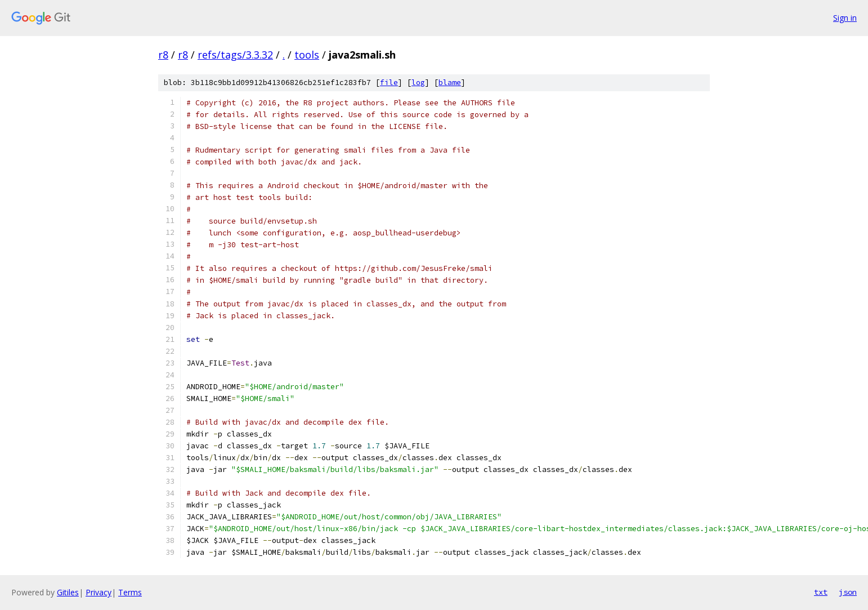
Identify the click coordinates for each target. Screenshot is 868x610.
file (389, 83)
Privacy (99, 592)
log (418, 83)
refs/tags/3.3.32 (235, 55)
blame (450, 83)
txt (821, 592)
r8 (163, 55)
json (848, 592)
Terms (130, 592)
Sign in (845, 18)
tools (307, 55)
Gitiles (68, 592)
